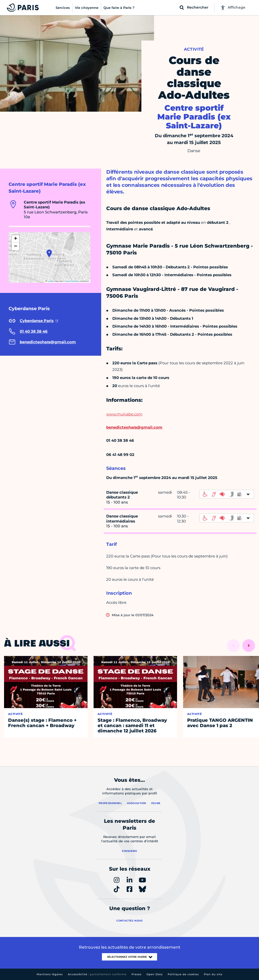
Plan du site (213, 974)
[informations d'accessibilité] (227, 494)
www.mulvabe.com (124, 414)
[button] (49, 253)
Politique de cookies (183, 974)
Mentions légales (50, 974)
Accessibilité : (97, 974)
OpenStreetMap (72, 281)
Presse (136, 974)
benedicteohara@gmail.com (134, 427)
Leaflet (49, 281)
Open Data (155, 974)
